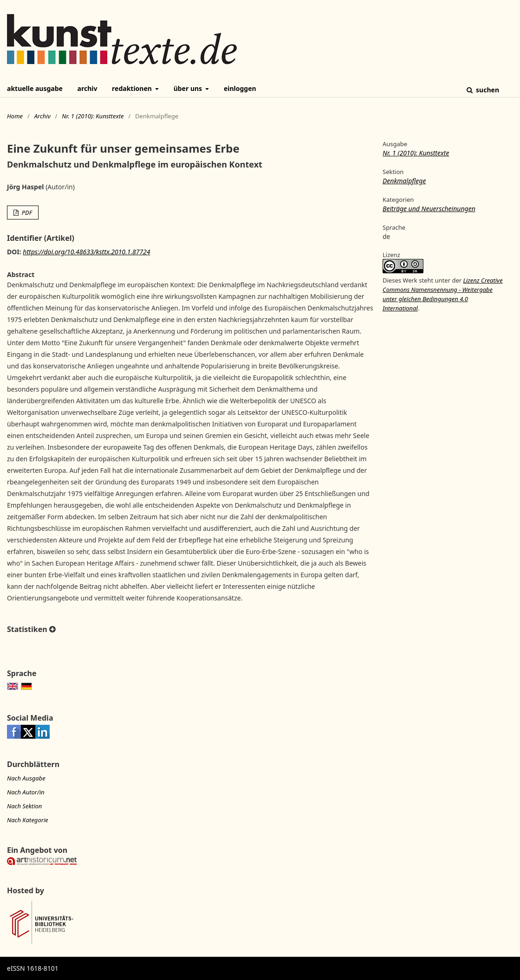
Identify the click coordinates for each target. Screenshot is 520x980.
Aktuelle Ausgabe (35, 88)
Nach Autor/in (26, 792)
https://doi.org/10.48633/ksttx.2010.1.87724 (86, 252)
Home (15, 116)
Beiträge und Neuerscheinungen (429, 209)
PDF (26, 213)
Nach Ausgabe (26, 778)
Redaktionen (133, 88)
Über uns (189, 88)
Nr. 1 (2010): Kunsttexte (93, 116)
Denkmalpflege (404, 181)
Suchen (487, 90)
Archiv (88, 88)
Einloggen (240, 88)
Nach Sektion (24, 806)
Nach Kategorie (28, 820)
